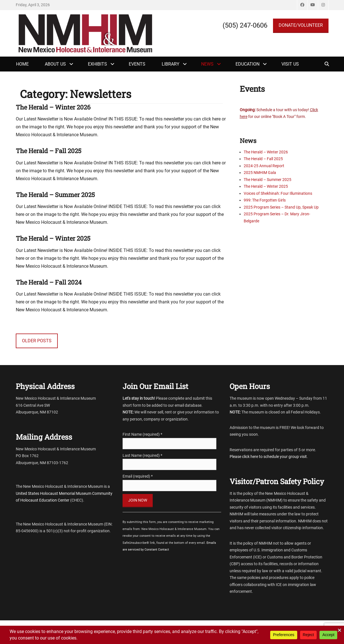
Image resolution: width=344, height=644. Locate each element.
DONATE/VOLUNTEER (301, 25)
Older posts (37, 341)
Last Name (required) (142, 455)
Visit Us (290, 64)
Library (171, 64)
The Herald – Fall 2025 (49, 151)
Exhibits (97, 64)
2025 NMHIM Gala (260, 173)
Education (248, 64)
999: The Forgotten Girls (265, 200)
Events (137, 64)
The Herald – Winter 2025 (53, 238)
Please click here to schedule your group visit (268, 457)
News (207, 64)
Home (22, 64)
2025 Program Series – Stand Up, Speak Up (281, 207)
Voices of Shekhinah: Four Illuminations (278, 193)
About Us (55, 64)
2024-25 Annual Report (264, 166)
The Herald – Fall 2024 (49, 282)
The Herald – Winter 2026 (53, 107)
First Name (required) (142, 434)
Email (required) (138, 476)
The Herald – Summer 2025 (55, 195)
